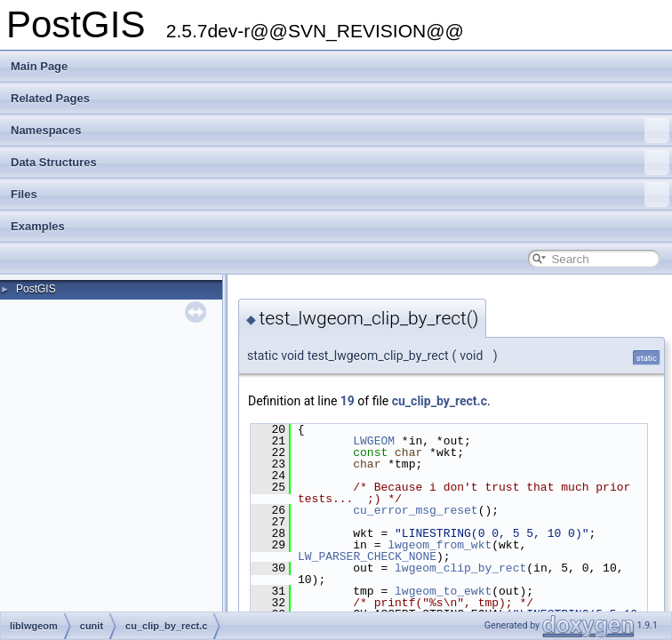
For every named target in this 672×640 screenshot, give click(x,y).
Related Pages (50, 98)
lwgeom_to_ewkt (443, 591)
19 (348, 401)
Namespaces (340, 131)
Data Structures (340, 163)
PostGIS (36, 289)
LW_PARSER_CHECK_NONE (367, 556)
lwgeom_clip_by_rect (460, 568)
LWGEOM (374, 441)
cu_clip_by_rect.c (440, 401)
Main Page (39, 66)
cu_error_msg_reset (415, 510)
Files (340, 195)
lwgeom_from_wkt (440, 545)
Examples (38, 226)
